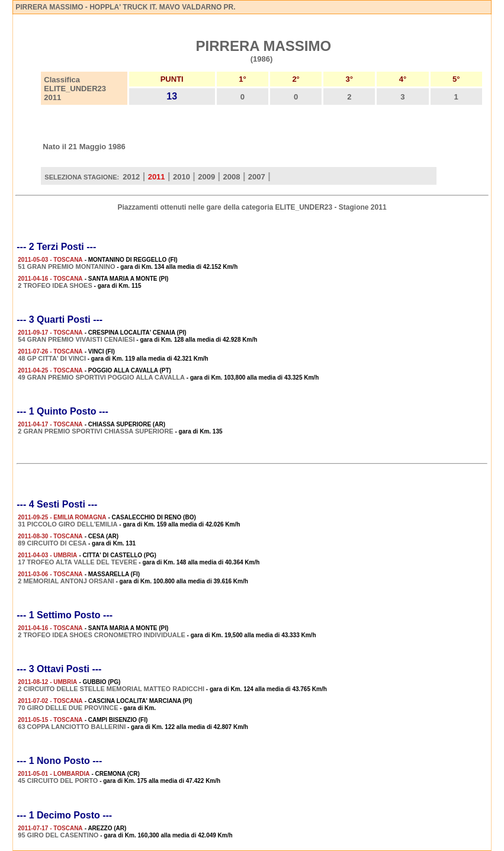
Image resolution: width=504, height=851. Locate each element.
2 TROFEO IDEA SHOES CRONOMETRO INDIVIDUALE (102, 635)
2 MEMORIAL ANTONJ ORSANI (66, 581)
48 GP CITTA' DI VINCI (52, 358)
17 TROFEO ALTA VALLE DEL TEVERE (77, 562)
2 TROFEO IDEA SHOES (55, 285)
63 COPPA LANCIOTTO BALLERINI (72, 727)
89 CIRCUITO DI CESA (52, 543)
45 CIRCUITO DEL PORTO (58, 781)
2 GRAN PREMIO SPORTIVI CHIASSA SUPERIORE (95, 431)
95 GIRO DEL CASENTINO (58, 835)
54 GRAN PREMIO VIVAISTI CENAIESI (76, 339)
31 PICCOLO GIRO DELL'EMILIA (68, 524)
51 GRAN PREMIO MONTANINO (66, 266)
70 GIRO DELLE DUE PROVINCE (68, 708)
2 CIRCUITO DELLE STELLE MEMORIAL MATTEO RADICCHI (111, 689)
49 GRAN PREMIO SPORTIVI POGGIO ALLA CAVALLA (101, 377)
